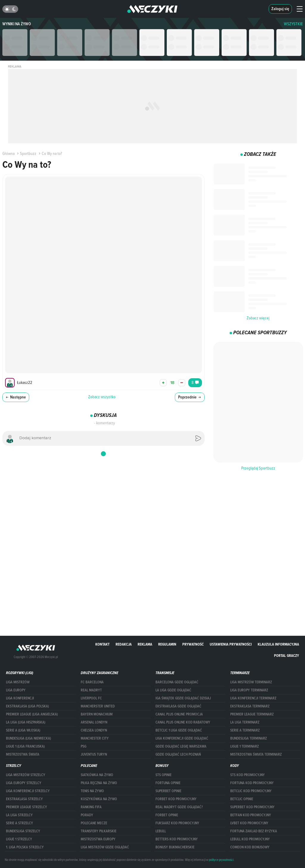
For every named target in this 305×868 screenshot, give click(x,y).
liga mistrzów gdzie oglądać (105, 847)
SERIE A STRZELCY (20, 823)
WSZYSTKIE (293, 24)
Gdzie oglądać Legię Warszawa (181, 746)
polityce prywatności (221, 860)
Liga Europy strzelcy (24, 783)
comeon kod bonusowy (250, 847)
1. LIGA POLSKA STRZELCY (25, 847)
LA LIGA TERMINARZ (245, 722)
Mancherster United (98, 706)
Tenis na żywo (92, 791)
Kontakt (102, 644)
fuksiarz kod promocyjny (177, 823)
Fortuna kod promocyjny (252, 783)
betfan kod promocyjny (251, 815)
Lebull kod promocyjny (250, 839)
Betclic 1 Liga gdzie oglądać (179, 730)
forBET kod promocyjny (176, 799)
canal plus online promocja (179, 714)
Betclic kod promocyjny (251, 791)
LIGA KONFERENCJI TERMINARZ (253, 698)
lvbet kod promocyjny (249, 823)
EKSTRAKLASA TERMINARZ (250, 706)
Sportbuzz (26, 153)
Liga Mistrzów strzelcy (26, 775)
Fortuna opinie (168, 783)
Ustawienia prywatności (231, 644)
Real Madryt (91, 690)
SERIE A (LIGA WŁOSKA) (23, 730)
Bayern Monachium (97, 714)
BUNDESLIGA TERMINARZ (249, 738)
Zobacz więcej (258, 318)
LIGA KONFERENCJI (20, 698)
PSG (84, 746)
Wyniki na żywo (17, 24)
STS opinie (164, 775)
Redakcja (124, 644)
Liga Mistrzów (18, 682)
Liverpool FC (91, 698)
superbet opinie (168, 791)
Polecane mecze (94, 823)
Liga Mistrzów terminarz (251, 682)
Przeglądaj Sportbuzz (258, 468)
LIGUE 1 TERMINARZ (245, 746)
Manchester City (95, 738)
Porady (87, 815)
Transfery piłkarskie (99, 831)
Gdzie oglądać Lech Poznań (178, 754)
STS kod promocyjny (248, 775)
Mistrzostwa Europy (98, 839)
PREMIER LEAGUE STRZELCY (27, 807)
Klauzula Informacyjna (278, 644)
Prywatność (193, 644)
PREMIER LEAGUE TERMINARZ (252, 714)
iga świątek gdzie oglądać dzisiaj (183, 698)
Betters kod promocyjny (177, 839)
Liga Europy (16, 690)
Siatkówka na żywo (97, 775)
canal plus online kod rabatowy (183, 722)
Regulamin (167, 644)
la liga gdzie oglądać (173, 690)
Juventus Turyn (94, 754)
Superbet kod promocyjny (252, 807)
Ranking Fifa (91, 807)
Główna (8, 153)
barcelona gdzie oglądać (177, 682)
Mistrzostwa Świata (23, 754)
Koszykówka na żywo (99, 799)
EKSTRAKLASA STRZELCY (24, 799)
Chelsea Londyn (94, 730)
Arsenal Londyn (94, 722)
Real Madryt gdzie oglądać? (179, 807)
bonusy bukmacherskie (175, 847)
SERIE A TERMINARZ (245, 730)
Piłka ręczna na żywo (99, 783)
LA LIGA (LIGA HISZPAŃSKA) (26, 722)
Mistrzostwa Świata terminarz (256, 754)
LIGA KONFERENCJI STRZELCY (28, 791)
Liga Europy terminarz (249, 690)
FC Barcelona (92, 682)
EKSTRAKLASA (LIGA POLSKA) (27, 706)
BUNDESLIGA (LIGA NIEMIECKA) (28, 738)
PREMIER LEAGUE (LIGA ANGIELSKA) (32, 714)
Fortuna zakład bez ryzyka (254, 831)
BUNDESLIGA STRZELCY (23, 831)
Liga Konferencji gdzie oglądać (182, 738)
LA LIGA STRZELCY (19, 815)
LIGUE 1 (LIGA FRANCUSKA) (25, 746)
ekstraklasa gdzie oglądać (178, 706)
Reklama (145, 644)
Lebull (161, 831)
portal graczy (287, 656)
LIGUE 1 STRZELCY (19, 839)
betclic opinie (242, 799)
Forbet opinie (167, 815)
